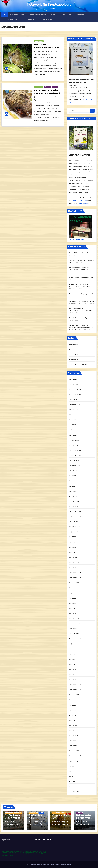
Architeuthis (73, 359)
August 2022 (74, 593)
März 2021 (73, 669)
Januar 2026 (74, 384)
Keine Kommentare (43, 54)
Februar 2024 (74, 501)
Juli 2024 (72, 476)
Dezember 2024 (75, 450)
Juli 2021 (72, 649)
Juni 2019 (72, 771)
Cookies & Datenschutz (43, 840)
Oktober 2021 (74, 634)
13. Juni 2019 (41, 97)
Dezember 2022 (75, 573)
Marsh (71, 349)
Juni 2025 (73, 420)
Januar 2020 (74, 736)
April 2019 (73, 781)
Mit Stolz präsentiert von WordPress (39, 865)
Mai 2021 (72, 659)
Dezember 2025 (75, 389)
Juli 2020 (72, 705)
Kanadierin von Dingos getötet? (81, 294)
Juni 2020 (73, 710)
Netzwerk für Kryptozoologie (49, 5)
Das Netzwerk (47, 20)
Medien (42, 813)
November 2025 (75, 394)
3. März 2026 (35, 821)
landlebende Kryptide (59, 813)
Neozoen (81, 15)
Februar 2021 (74, 674)
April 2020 (73, 720)
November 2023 (75, 517)
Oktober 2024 (74, 461)
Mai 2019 (72, 776)
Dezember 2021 (75, 623)
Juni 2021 (72, 654)
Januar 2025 (73, 445)
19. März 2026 (12, 821)
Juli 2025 (72, 415)
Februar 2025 (74, 440)
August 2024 (74, 471)
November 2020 (75, 690)
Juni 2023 (73, 542)
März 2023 (73, 557)
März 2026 (73, 379)
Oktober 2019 (74, 751)
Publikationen (29, 20)
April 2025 (73, 430)
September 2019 (75, 756)
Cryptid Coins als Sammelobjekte (82, 277)
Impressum (6, 840)
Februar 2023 (74, 562)
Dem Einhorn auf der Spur (79, 318)
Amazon (75, 201)
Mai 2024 (72, 486)
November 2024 (75, 455)
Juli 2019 (72, 766)
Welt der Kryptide (38, 15)
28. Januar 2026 (84, 821)
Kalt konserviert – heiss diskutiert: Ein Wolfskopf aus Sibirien (47, 93)
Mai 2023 (72, 547)
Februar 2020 (74, 730)
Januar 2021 (73, 680)
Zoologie (67, 15)
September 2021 (75, 639)
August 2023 (74, 532)
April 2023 (73, 552)
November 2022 (75, 578)
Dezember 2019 (75, 741)
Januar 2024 (73, 506)
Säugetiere (48, 87)
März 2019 (73, 786)
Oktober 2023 (74, 522)
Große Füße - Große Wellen (79, 253)
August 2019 (73, 761)
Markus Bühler (53, 97)
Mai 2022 (72, 603)
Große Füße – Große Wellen (13, 816)
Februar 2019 (74, 792)
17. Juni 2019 (40, 51)
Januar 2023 (73, 567)
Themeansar (67, 865)
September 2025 (75, 404)
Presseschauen (39, 41)
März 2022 (73, 613)
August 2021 (73, 644)
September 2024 (75, 466)
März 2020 (73, 725)
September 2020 (75, 700)
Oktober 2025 (74, 399)
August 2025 (74, 410)
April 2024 (73, 491)
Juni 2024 (73, 481)
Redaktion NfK (52, 51)
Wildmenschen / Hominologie (13, 813)
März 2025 (73, 435)
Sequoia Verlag (83, 204)
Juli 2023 (72, 537)
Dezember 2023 (75, 511)
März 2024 (73, 496)
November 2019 (75, 746)
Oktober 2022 (74, 583)
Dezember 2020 (75, 685)
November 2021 (75, 629)
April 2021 (73, 664)
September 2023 (75, 527)
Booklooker (83, 201)
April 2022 (73, 608)
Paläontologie (10, 20)
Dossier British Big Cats (78, 365)
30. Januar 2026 (60, 821)
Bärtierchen (73, 344)
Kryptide (54, 15)
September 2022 (75, 588)
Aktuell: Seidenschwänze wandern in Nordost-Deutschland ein (82, 286)
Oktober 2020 (74, 695)
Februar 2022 (74, 618)
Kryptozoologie (17, 15)
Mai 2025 (72, 425)
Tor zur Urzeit (74, 354)
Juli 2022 (72, 598)
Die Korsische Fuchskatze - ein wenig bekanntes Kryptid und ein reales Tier (81, 327)
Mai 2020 (72, 715)
